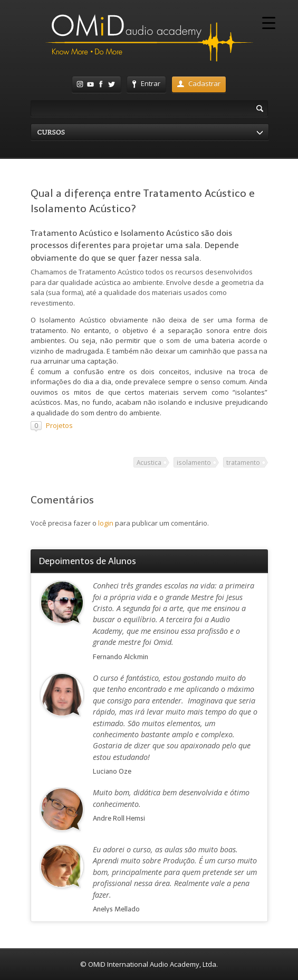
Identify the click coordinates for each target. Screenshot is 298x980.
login (106, 523)
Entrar (146, 83)
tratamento (243, 462)
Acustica (149, 462)
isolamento (194, 462)
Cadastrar (199, 83)
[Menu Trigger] (269, 22)
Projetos (59, 425)
